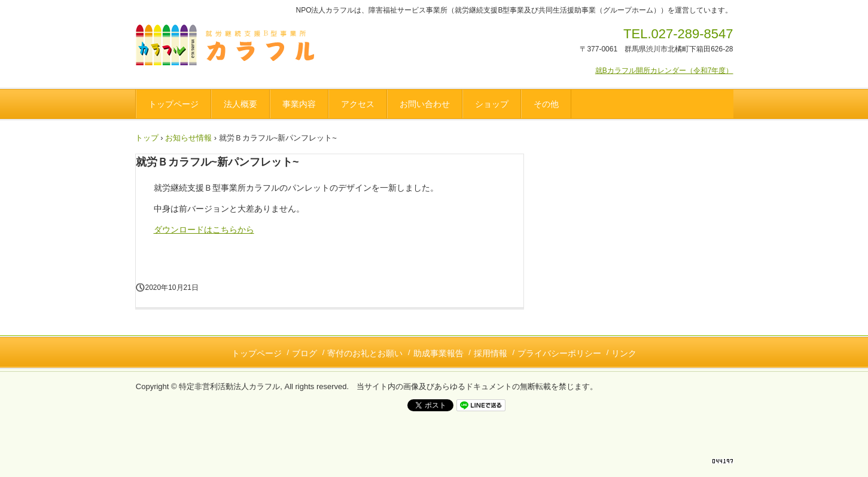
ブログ (304, 353)
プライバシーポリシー (559, 353)
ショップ (492, 104)
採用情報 (491, 353)
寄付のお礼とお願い (365, 353)
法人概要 (240, 104)
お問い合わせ (425, 104)
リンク (624, 353)
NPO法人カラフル (229, 47)
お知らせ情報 (188, 138)
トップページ (173, 104)
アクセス (358, 104)
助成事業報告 (438, 353)
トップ (147, 138)
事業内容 (299, 104)
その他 (546, 104)
